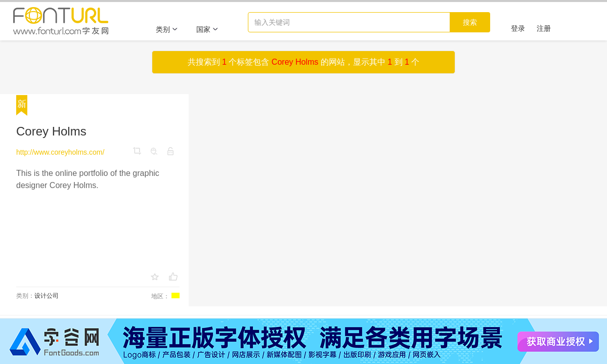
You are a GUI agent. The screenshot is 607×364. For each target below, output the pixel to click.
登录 (518, 28)
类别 (167, 29)
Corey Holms (51, 131)
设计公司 (47, 296)
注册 (544, 28)
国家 (207, 29)
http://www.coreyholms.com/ (60, 152)
